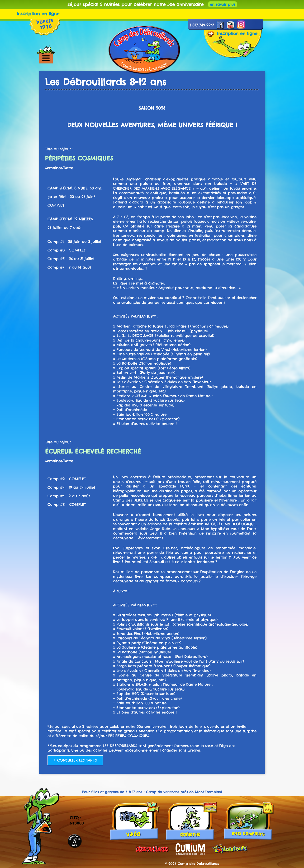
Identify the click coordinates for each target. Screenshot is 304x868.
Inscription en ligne (38, 14)
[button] (54, 58)
